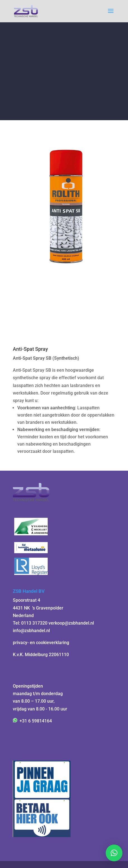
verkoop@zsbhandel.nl (71, 623)
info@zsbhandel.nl (31, 631)
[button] (114, 853)
